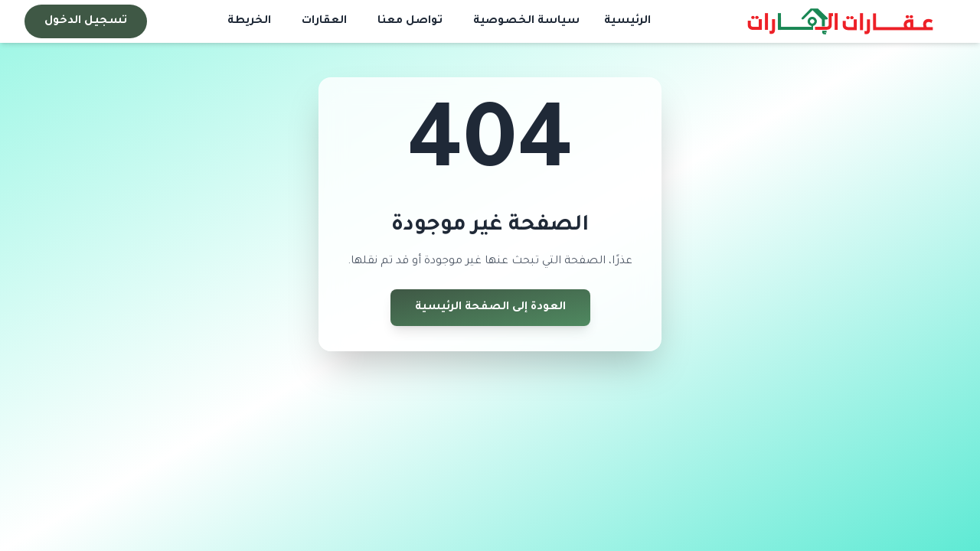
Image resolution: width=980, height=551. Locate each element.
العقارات (324, 21)
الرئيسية (627, 21)
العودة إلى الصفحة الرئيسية (490, 308)
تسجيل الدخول (86, 21)
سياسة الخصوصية (526, 21)
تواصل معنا (410, 21)
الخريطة (249, 21)
